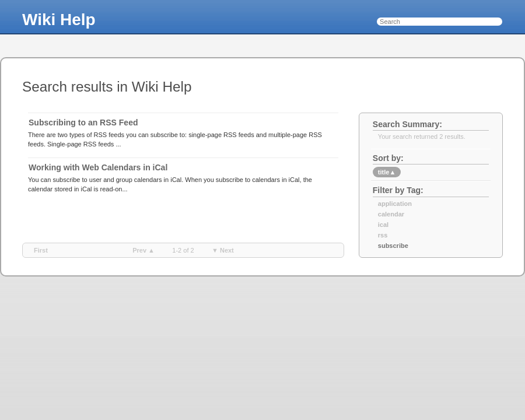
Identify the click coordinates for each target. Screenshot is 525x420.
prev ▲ (143, 250)
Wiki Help (59, 20)
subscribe (393, 246)
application (395, 204)
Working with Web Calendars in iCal (98, 167)
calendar (391, 214)
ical (383, 225)
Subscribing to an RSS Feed (83, 123)
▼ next (223, 250)
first (41, 250)
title (387, 172)
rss (383, 235)
